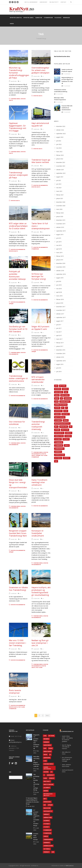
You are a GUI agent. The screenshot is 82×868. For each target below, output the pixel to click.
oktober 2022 (60, 130)
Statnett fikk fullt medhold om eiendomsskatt (67, 108)
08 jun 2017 (14, 696)
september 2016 (61, 361)
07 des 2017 (36, 488)
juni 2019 (59, 242)
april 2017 (59, 335)
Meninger (66, 18)
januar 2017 (60, 346)
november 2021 (61, 166)
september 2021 (61, 173)
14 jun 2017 (36, 649)
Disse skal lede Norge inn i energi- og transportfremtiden (18, 484)
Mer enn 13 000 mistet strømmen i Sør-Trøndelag (17, 643)
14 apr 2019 (36, 129)
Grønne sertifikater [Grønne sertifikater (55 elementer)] (61, 405)
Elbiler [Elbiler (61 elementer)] (57, 395)
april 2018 (59, 292)
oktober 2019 (60, 227)
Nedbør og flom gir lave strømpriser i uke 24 (40, 643)
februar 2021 (60, 195)
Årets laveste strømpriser (15, 692)
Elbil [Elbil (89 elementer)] (66, 392)
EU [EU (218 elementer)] (61, 398)
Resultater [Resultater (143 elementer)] (65, 430)
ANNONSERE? (44, 2)
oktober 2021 (60, 170)
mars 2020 (59, 209)
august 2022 (60, 137)
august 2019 (60, 235)
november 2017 (61, 310)
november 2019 (61, 224)
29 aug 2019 (36, 76)
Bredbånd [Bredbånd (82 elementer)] (58, 389)
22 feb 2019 (36, 166)
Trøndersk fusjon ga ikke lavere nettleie (41, 161)
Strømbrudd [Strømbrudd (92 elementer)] (59, 442)
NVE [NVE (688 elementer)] (71, 427)
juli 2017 (59, 325)
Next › (48, 715)
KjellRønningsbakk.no (67, 731)
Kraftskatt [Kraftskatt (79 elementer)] (66, 414)
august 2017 (60, 321)
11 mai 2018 (36, 333)
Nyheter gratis (38, 96)
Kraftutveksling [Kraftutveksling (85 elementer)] (60, 417)
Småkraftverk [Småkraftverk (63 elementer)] (59, 436)
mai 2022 (59, 148)
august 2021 (60, 177)
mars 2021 (59, 191)
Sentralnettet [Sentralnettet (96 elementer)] (59, 433)
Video (12, 24)
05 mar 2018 (14, 428)
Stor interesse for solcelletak (17, 423)
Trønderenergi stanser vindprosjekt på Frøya (18, 175)
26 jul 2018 (36, 232)
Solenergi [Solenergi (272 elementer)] (68, 436)
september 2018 (61, 274)
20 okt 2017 (14, 539)
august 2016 (60, 364)
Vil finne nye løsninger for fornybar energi (39, 276)
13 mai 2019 (14, 134)
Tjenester (39, 18)
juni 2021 (59, 184)
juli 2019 (59, 238)
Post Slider (44, 455)
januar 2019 (60, 260)
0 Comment (67, 74)
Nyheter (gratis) (16, 18)
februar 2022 (60, 155)
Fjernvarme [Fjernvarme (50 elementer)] (68, 398)
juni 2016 (59, 372)
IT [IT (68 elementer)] (66, 408)
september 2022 (61, 134)
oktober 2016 (60, 357)
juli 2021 (59, 180)
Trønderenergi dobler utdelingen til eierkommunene (18, 378)
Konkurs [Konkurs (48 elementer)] (57, 414)
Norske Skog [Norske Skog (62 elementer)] (64, 427)
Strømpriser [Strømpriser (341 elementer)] (59, 445)
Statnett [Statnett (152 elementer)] (66, 439)
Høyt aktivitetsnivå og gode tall (40, 124)
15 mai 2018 (14, 335)
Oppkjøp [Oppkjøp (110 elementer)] (57, 430)
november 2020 (61, 206)
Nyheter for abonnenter (41, 185)
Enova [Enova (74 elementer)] (57, 398)
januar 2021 (60, 198)
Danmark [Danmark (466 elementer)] (65, 389)
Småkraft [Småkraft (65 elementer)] (69, 433)
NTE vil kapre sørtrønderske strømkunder (38, 379)
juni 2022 (59, 144)
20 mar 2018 (37, 386)
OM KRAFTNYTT (54, 2)
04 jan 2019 (14, 232)
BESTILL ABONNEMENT (31, 2)
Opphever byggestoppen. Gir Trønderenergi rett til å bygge (18, 127)
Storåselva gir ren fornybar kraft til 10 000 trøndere (18, 329)
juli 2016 (59, 368)
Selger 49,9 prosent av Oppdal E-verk (40, 328)
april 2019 (59, 249)
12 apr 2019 (14, 181)
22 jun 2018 (14, 283)
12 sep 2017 (14, 593)
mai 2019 (59, 245)
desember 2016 (61, 350)
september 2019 (61, 231)
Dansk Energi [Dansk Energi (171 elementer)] (59, 392)
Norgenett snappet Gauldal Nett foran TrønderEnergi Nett (18, 533)
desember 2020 (61, 202)
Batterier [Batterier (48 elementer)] (63, 386)
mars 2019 (59, 253)
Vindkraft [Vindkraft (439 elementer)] (67, 458)
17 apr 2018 (14, 385)
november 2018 (61, 267)
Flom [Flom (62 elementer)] (56, 402)
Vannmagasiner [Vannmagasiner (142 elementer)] (59, 455)
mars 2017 (59, 339)
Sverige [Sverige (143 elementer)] (67, 445)
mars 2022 (59, 152)
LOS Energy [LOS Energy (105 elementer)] (58, 420)
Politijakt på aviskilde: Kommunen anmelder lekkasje (17, 275)
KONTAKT (63, 2)
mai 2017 (59, 332)
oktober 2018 (60, 271)
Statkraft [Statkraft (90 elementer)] (58, 439)
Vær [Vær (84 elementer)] (56, 461)
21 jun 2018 (36, 283)
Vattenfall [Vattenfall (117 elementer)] (58, 458)
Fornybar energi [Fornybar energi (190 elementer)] (65, 402)
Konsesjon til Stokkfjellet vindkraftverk (38, 533)
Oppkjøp (11, 304)
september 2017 (61, 317)
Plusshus (58, 18)
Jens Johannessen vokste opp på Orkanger (67, 759)
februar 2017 (60, 343)
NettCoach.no (70, 866)
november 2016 (61, 353)
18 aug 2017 (14, 649)
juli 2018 (59, 281)
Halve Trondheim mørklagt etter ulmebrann (39, 482)
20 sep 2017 (36, 539)
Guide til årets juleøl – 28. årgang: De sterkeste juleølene (67, 739)
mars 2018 (59, 296)
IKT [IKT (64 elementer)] (63, 408)
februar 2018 (60, 299)
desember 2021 (61, 162)
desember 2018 (61, 263)
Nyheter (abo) (28, 18)
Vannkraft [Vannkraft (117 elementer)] (58, 452)
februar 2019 (60, 256)
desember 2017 (61, 307)
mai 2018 (59, 289)
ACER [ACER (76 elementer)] (56, 386)
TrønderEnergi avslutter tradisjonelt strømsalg (38, 425)
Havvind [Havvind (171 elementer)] (57, 408)
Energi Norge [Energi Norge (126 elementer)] (65, 395)
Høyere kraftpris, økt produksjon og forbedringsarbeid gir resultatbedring (41, 591)
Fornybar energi (16, 99)
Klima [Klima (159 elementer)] (66, 411)
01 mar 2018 (37, 433)
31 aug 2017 (36, 598)
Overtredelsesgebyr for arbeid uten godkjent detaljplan (40, 70)
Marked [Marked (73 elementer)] (66, 420)
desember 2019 (61, 220)
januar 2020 (60, 216)
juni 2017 (59, 328)
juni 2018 (59, 285)
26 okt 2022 (31, 806)
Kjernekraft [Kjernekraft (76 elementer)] (58, 411)
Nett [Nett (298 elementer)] (56, 427)
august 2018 (60, 278)
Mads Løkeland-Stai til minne (66, 766)
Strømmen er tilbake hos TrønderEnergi (18, 589)
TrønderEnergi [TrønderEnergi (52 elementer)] (59, 449)
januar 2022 (60, 159)
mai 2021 (59, 188)
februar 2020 (60, 213)
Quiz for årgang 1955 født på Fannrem (66, 747)
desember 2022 (61, 126)
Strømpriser (48, 18)
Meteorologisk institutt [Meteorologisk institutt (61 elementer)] (62, 423)
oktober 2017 (60, 314)
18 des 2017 (14, 491)
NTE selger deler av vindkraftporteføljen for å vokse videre (18, 226)
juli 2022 (59, 141)
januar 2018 (60, 303)
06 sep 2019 (14, 81)
